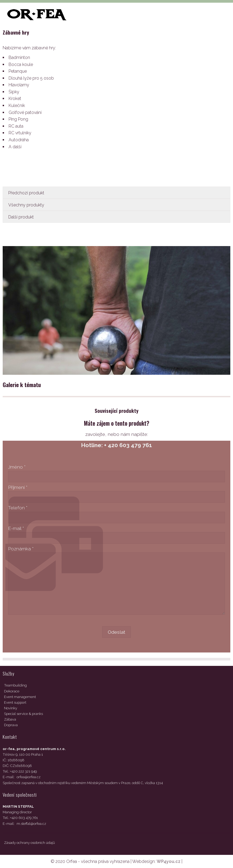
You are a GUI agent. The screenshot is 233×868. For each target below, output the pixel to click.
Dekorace (12, 691)
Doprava (11, 725)
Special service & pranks (23, 714)
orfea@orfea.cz (29, 777)
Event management (20, 697)
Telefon (18, 508)
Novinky (11, 708)
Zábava (10, 719)
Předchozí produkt (26, 193)
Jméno (17, 467)
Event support (15, 702)
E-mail (16, 528)
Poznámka (21, 549)
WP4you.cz (169, 861)
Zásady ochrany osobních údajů (29, 843)
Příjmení (18, 487)
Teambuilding (15, 685)
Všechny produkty (26, 205)
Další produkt (21, 217)
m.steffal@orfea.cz (31, 824)
